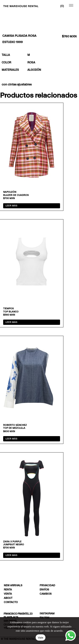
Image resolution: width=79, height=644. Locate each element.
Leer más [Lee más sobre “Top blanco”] (11, 322)
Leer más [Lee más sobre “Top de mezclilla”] (11, 439)
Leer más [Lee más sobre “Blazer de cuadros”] (11, 206)
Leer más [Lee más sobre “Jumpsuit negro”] (11, 555)
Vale (40, 638)
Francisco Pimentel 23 (18, 614)
